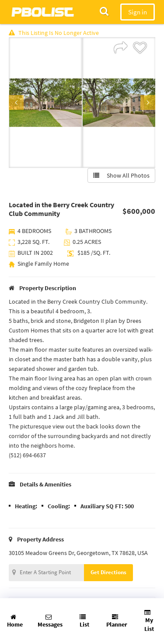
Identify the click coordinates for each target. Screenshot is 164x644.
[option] (45, 103)
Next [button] (148, 103)
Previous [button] (16, 103)
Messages (50, 621)
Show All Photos (121, 175)
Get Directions (108, 572)
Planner (117, 621)
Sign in (138, 12)
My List (149, 621)
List (84, 621)
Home (15, 621)
